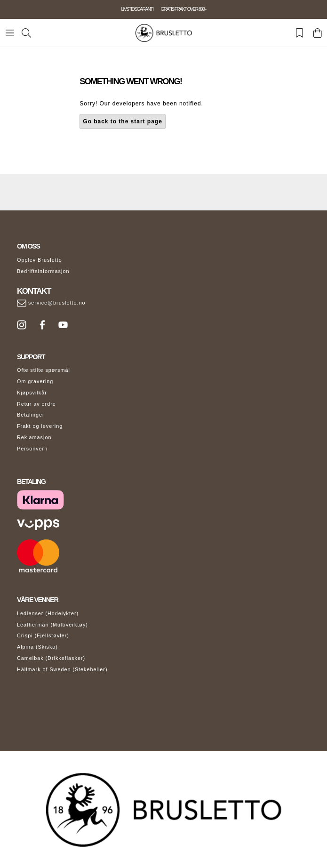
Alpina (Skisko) (37, 647)
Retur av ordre (36, 404)
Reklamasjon (34, 437)
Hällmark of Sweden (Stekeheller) (62, 669)
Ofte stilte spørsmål (44, 370)
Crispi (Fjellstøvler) (43, 635)
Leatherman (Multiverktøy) (52, 625)
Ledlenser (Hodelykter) (48, 613)
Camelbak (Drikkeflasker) (51, 658)
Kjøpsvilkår (32, 393)
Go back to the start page (123, 121)
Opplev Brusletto (40, 260)
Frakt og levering (40, 426)
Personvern (32, 449)
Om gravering (35, 381)
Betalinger (31, 415)
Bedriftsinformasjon (43, 271)
